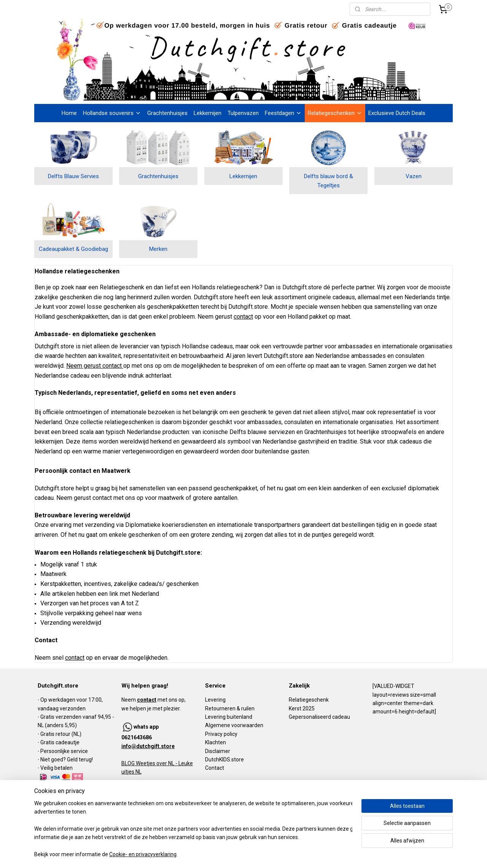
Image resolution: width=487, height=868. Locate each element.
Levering (215, 700)
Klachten (216, 742)
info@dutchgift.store (148, 746)
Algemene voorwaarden (234, 725)
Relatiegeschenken (335, 113)
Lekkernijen (208, 113)
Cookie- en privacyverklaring (143, 855)
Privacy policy (221, 734)
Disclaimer (218, 751)
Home (69, 113)
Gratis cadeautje (60, 742)
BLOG (128, 763)
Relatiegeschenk (309, 700)
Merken (158, 249)
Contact (215, 768)
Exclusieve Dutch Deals (397, 113)
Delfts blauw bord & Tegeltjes (329, 181)
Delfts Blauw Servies (73, 176)
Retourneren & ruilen (230, 708)
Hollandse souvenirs (112, 113)
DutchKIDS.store (224, 759)
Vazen (414, 176)
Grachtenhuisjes (167, 113)
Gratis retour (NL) (61, 734)
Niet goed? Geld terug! (67, 759)
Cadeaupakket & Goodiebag (73, 249)
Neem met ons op (153, 700)
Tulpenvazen (243, 113)
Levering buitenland (229, 717)
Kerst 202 (300, 708)
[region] (193, 829)
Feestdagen (283, 113)
